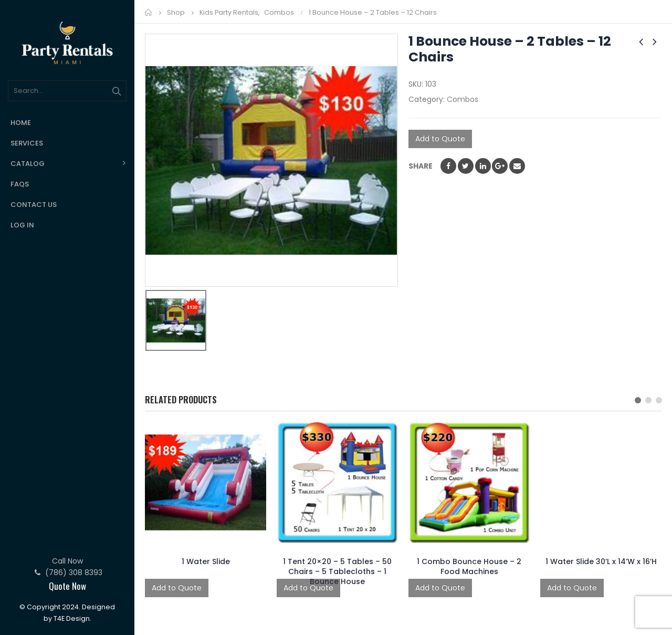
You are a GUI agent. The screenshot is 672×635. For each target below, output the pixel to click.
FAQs (20, 184)
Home (21, 123)
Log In (22, 225)
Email (517, 166)
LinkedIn (483, 166)
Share (421, 166)
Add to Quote (440, 139)
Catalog (28, 164)
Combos (463, 99)
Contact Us (34, 205)
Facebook (448, 166)
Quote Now (67, 586)
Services (27, 143)
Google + (500, 166)
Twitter (466, 166)
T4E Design (72, 618)
